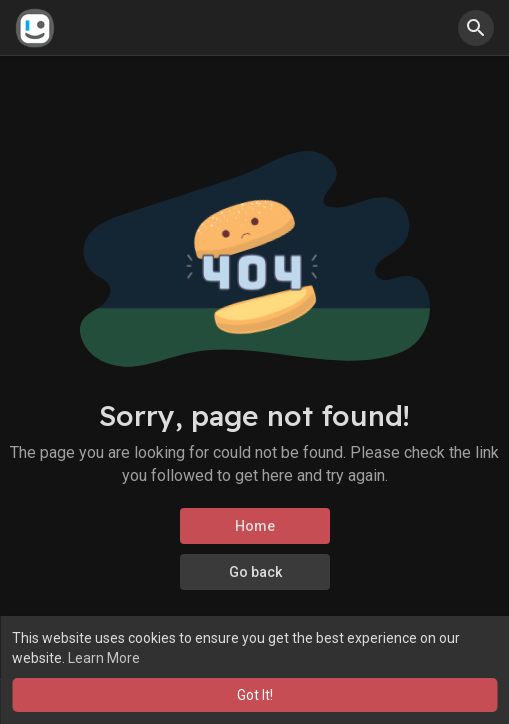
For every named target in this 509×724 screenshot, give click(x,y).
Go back (254, 572)
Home (255, 526)
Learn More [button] (104, 658)
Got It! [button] (255, 695)
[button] (476, 28)
